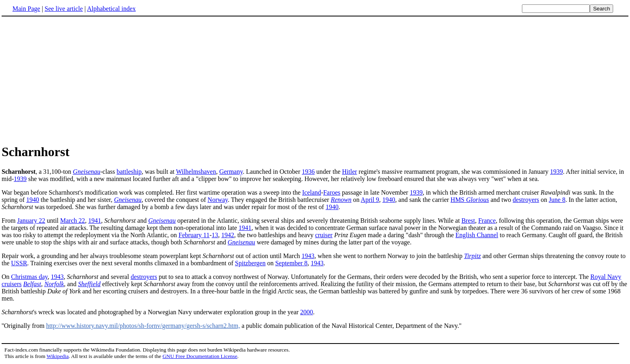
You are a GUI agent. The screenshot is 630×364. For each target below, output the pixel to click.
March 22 (73, 221)
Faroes (332, 192)
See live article (64, 9)
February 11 (194, 235)
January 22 (31, 221)
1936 (308, 172)
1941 (95, 221)
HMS (470, 200)
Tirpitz (472, 256)
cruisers (12, 284)
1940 (33, 200)
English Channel (477, 235)
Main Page (26, 9)
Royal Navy (606, 277)
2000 (307, 312)
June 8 (557, 200)
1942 (228, 235)
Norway (218, 200)
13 (215, 235)
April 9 (370, 200)
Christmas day (30, 277)
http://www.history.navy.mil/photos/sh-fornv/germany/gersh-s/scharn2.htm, (143, 326)
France (487, 221)
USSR (19, 263)
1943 (308, 256)
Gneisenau (86, 172)
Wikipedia (58, 356)
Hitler (349, 172)
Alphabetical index (111, 9)
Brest (468, 221)
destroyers (526, 200)
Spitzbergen (250, 263)
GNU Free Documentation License (200, 356)
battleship (129, 172)
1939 (556, 172)
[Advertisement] (69, 80)
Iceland (312, 192)
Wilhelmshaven (196, 172)
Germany (231, 172)
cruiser (324, 235)
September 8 (291, 263)
